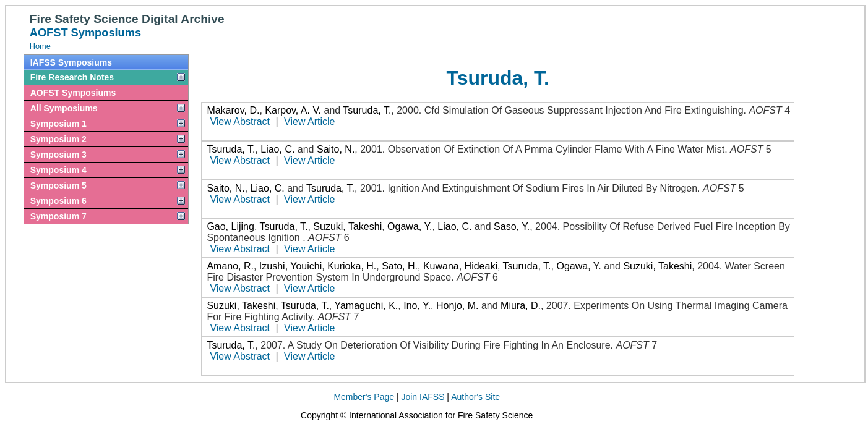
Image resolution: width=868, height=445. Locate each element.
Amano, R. (230, 266)
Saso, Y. (512, 227)
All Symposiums (64, 108)
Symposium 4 (58, 170)
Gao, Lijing (230, 227)
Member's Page (364, 397)
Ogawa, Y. (410, 227)
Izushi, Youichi (290, 266)
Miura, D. (521, 306)
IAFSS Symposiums (71, 62)
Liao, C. (277, 149)
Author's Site (475, 397)
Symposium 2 (58, 139)
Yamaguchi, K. (366, 306)
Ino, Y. (417, 306)
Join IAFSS (423, 397)
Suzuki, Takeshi (347, 227)
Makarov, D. (233, 110)
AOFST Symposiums (73, 93)
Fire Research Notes (72, 77)
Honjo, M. (457, 306)
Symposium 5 (58, 185)
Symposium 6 (58, 201)
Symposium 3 (58, 155)
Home (40, 46)
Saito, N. (336, 149)
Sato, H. (400, 266)
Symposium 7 (58, 216)
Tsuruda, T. (367, 110)
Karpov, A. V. (293, 110)
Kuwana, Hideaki (460, 266)
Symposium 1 (58, 124)
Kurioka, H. (352, 266)
